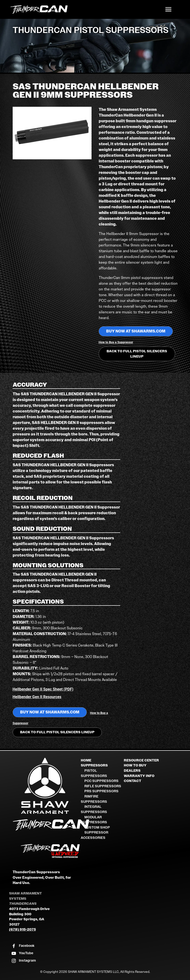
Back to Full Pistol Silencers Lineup (137, 354)
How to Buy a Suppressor (116, 342)
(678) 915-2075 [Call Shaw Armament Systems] (22, 929)
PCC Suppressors (101, 781)
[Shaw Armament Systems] (45, 786)
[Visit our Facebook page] (23, 946)
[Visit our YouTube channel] (22, 953)
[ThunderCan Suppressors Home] (45, 826)
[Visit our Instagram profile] (23, 961)
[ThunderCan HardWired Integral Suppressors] (45, 851)
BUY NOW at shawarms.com (136, 331)
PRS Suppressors (101, 791)
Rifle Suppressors (103, 786)
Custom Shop (97, 827)
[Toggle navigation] (168, 10)
